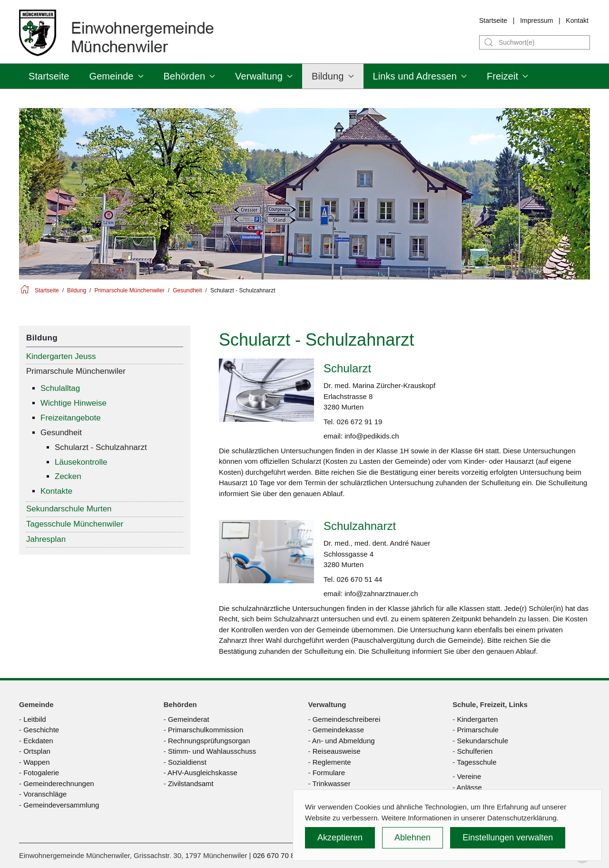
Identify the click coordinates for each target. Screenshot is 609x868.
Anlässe (469, 787)
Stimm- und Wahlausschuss (212, 751)
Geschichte (41, 730)
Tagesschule (476, 762)
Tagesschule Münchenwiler (75, 524)
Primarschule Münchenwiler (76, 371)
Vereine (469, 776)
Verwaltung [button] (264, 76)
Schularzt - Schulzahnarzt (101, 447)
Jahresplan (46, 539)
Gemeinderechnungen (59, 783)
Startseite (493, 20)
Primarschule (478, 730)
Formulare (329, 773)
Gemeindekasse (338, 730)
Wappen (36, 762)
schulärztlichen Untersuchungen (282, 451)
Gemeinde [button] (116, 76)
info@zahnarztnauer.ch (381, 594)
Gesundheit (61, 433)
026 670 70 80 (276, 855)
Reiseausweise (337, 751)
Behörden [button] (190, 76)
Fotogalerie (41, 773)
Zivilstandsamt (191, 783)
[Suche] (535, 42)
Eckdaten (38, 741)
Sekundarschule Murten (69, 509)
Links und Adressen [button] (420, 76)
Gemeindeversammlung (61, 805)
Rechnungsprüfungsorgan (209, 741)
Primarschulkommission (206, 730)
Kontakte (56, 491)
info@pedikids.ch (372, 436)
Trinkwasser (331, 783)
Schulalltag (60, 388)
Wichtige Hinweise (74, 403)
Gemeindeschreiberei (347, 719)
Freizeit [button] (507, 76)
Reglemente (332, 762)
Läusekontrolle (81, 462)
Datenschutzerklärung (522, 818)
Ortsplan (37, 751)
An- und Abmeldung (344, 741)
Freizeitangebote (71, 418)
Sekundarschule (482, 741)
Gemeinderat (189, 719)
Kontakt (577, 20)
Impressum (536, 20)
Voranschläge (45, 794)
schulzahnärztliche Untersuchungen (288, 608)
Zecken (68, 476)
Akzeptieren (340, 838)
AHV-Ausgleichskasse (202, 773)
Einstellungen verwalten (508, 838)
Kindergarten (477, 719)
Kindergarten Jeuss (61, 356)
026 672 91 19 (360, 422)
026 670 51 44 (360, 579)
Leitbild (35, 719)
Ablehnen (413, 838)
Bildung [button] (333, 76)
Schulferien (475, 751)
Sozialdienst (187, 762)
